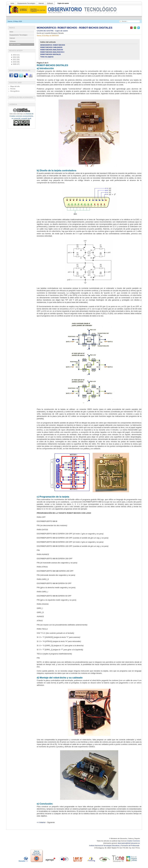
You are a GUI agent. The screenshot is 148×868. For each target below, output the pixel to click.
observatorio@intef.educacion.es (129, 843)
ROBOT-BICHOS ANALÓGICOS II (52, 52)
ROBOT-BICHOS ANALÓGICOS (52, 50)
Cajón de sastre (63, 3)
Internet (41, 3)
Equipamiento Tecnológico (26, 3)
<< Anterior (41, 822)
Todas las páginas (47, 57)
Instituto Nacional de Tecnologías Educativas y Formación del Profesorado (114, 846)
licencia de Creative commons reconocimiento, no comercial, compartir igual (21, 116)
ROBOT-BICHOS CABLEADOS (51, 47)
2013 (14, 55)
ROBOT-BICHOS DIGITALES (51, 54)
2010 (14, 62)
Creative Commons (133, 841)
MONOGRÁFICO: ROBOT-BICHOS (53, 45)
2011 (14, 59)
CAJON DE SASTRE (45, 31)
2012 (14, 57)
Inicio (12, 3)
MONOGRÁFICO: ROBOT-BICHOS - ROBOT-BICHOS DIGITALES (75, 28)
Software (50, 3)
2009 (14, 64)
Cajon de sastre (61, 31)
